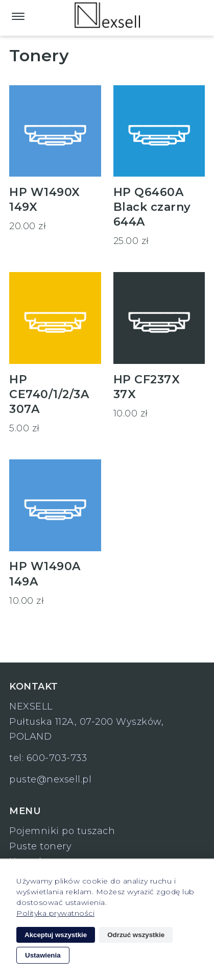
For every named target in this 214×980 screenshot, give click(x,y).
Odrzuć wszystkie (136, 935)
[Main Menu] (18, 16)
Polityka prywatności (55, 913)
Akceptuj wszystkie (56, 935)
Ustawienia (43, 955)
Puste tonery (40, 846)
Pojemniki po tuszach (62, 831)
